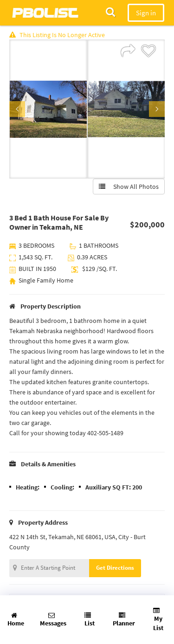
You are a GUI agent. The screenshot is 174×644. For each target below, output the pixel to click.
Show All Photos (129, 187)
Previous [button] (17, 109)
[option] (48, 109)
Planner (124, 620)
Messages (53, 620)
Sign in (146, 13)
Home (16, 620)
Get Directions (115, 568)
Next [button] (157, 109)
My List (158, 620)
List (90, 620)
